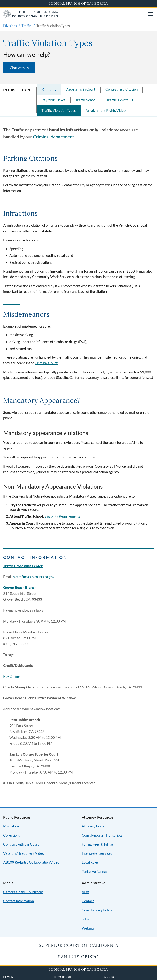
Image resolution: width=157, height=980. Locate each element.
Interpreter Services (97, 853)
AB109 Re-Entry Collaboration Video (31, 862)
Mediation (11, 826)
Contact (88, 901)
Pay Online (11, 676)
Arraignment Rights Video (106, 110)
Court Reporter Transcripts (102, 835)
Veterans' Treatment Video (24, 853)
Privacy (8, 977)
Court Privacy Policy (97, 910)
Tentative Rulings (95, 872)
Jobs (85, 919)
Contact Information (19, 901)
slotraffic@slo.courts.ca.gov (34, 577)
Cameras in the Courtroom (23, 892)
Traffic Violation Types (59, 110)
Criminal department (53, 137)
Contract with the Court (21, 844)
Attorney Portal (94, 826)
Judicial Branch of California (78, 3)
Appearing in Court (81, 89)
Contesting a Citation (122, 89)
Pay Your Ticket (53, 100)
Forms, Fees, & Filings (98, 844)
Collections (12, 835)
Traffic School (86, 100)
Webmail (89, 928)
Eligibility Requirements (62, 516)
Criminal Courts (47, 363)
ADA (86, 892)
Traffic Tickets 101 (121, 100)
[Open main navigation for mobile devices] (150, 14)
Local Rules (90, 862)
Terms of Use (62, 977)
